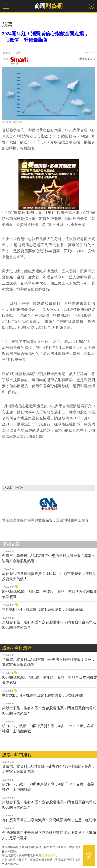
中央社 (19, 61)
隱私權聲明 (49, 856)
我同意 (89, 856)
